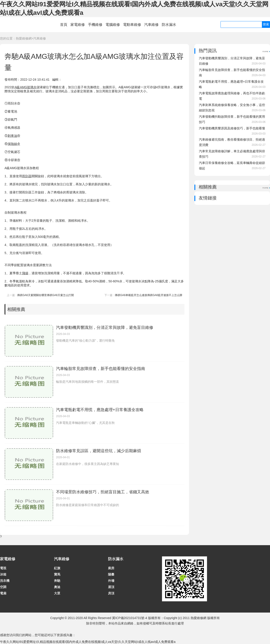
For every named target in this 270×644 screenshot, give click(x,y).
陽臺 (111, 574)
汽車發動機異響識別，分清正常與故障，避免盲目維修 (105, 328)
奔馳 (57, 581)
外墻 (111, 581)
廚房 (111, 568)
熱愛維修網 (24, 38)
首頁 (64, 25)
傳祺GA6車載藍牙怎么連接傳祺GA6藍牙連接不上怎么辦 (148, 295)
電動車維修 (132, 25)
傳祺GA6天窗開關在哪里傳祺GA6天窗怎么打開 (45, 295)
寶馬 (57, 574)
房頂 (111, 593)
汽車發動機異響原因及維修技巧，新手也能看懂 (232, 128)
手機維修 (95, 25)
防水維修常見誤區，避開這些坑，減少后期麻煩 (99, 451)
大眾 (57, 593)
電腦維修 (113, 25)
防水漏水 (169, 25)
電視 (3, 568)
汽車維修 (151, 25)
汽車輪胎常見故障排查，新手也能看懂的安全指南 (101, 369)
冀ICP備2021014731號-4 (130, 618)
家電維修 (78, 25)
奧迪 (57, 587)
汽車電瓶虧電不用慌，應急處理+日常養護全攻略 (100, 410)
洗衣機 (5, 581)
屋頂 (111, 587)
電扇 (3, 593)
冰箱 (3, 574)
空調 (3, 587)
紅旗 (57, 568)
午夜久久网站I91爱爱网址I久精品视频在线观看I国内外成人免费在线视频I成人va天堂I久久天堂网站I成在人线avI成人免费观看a (88, 642)
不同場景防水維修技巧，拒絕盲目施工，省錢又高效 (103, 492)
